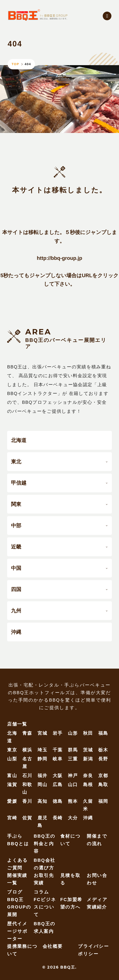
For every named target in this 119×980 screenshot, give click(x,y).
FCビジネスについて (45, 907)
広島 (58, 785)
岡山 (43, 785)
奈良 (88, 776)
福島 (103, 733)
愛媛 (12, 801)
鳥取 (103, 785)
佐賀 (27, 818)
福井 (43, 776)
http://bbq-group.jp (60, 258)
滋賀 (12, 785)
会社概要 (53, 946)
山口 (73, 785)
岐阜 (58, 759)
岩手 (58, 733)
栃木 (103, 750)
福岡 (103, 801)
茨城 (88, 750)
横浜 (27, 750)
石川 (27, 776)
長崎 (58, 818)
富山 (12, 776)
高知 (43, 801)
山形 (73, 733)
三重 (73, 759)
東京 (12, 750)
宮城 (43, 733)
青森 (27, 733)
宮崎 (12, 818)
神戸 (73, 776)
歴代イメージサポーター (17, 931)
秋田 (88, 733)
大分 (73, 818)
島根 (88, 785)
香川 (27, 801)
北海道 (19, 440)
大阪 (58, 776)
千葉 (58, 750)
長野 (103, 759)
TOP (15, 64)
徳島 (58, 801)
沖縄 (16, 632)
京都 (103, 776)
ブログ (15, 892)
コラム (42, 892)
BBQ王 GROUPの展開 (19, 907)
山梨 (12, 759)
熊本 (73, 801)
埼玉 (43, 750)
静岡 (43, 759)
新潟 (88, 759)
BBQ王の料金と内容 (45, 844)
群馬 (73, 750)
